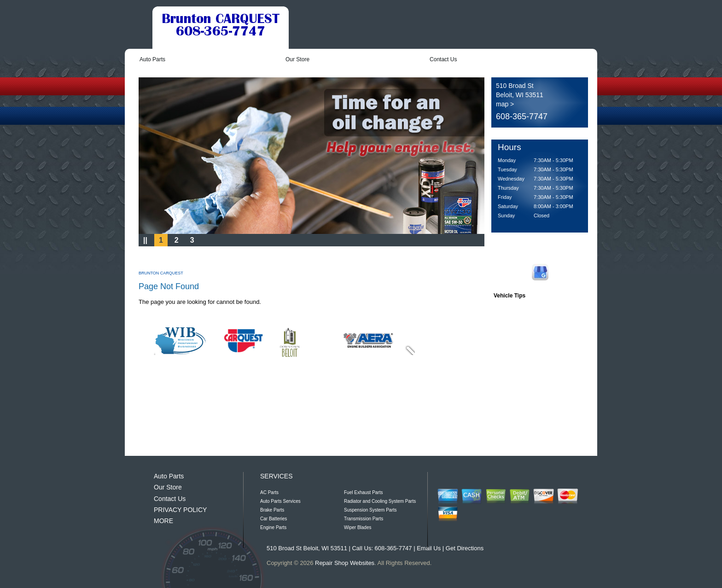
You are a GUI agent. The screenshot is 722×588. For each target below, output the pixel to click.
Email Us (429, 548)
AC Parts (269, 492)
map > (505, 104)
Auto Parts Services (280, 501)
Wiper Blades (358, 527)
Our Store (297, 59)
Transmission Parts (364, 519)
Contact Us (443, 59)
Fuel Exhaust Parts (363, 492)
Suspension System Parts (370, 510)
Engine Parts (273, 527)
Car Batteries (274, 519)
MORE (163, 521)
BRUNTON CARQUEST (161, 273)
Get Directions (465, 548)
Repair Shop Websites (345, 563)
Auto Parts (152, 59)
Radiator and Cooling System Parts (380, 501)
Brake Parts (272, 510)
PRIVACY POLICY (180, 510)
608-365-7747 (522, 116)
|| (145, 240)
